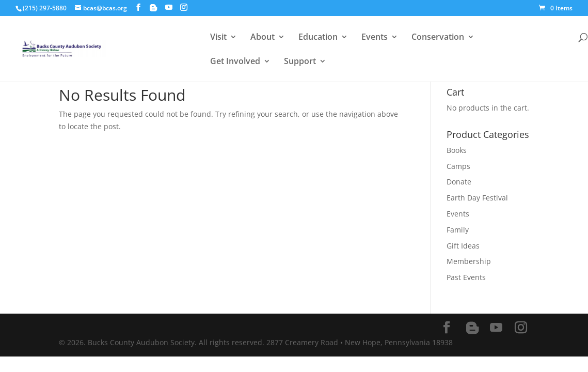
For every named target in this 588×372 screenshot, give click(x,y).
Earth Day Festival (477, 198)
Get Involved (235, 62)
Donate (459, 182)
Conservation (438, 38)
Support (300, 62)
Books (457, 150)
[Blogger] (153, 8)
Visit (218, 38)
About (263, 38)
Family (458, 230)
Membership (469, 261)
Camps (458, 166)
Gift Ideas (463, 246)
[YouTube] (169, 7)
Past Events (466, 277)
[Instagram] (184, 7)
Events (375, 38)
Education (318, 38)
